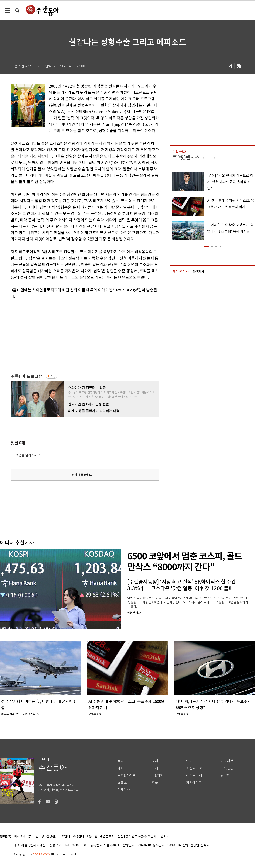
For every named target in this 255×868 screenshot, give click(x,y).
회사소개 (20, 836)
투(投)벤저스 (186, 158)
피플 (155, 783)
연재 (189, 761)
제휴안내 (64, 836)
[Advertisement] (71, 336)
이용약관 (92, 836)
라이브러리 (194, 775)
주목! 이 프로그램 (27, 376)
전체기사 (124, 790)
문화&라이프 (126, 775)
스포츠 (122, 783)
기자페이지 (194, 783)
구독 (52, 376)
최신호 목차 (195, 768)
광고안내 (227, 775)
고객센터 (78, 836)
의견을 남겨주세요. (28, 455)
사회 (120, 768)
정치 (120, 761)
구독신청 (227, 768)
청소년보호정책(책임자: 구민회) (147, 836)
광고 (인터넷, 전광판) (42, 836)
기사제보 (227, 761)
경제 (155, 761)
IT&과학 (158, 775)
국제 (155, 768)
